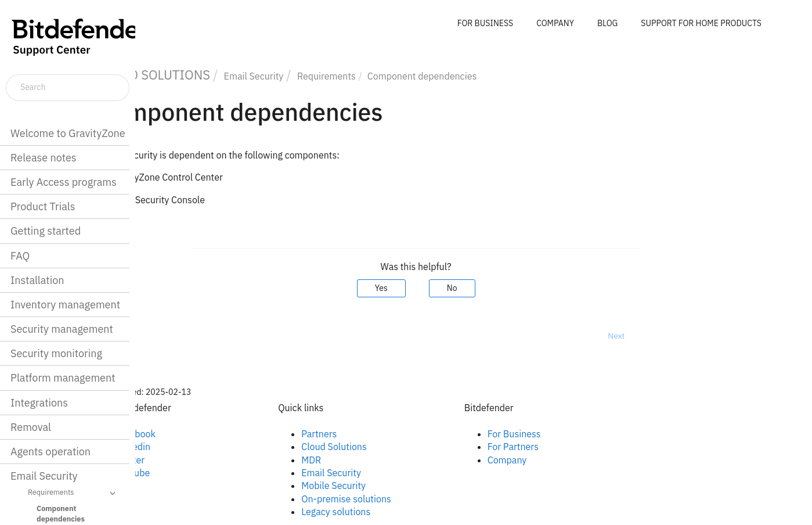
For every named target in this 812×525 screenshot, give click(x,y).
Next (674, 336)
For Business (572, 434)
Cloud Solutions (392, 447)
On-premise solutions (404, 499)
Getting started (46, 231)
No (510, 288)
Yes (439, 288)
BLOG (607, 23)
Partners (377, 434)
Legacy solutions (394, 512)
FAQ (20, 256)
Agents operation (50, 452)
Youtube (190, 473)
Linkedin (190, 447)
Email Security (44, 476)
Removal (31, 427)
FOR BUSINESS (485, 23)
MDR (369, 460)
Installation (37, 280)
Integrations (39, 403)
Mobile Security (391, 486)
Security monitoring (56, 353)
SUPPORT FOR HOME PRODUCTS (701, 23)
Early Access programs (64, 182)
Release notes (44, 158)
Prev (166, 336)
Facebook (193, 434)
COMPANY (555, 23)
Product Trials (43, 206)
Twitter (187, 460)
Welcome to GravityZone (68, 133)
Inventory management (65, 305)
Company (565, 460)
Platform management (63, 378)
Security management (62, 329)
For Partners (571, 447)
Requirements (73, 493)
